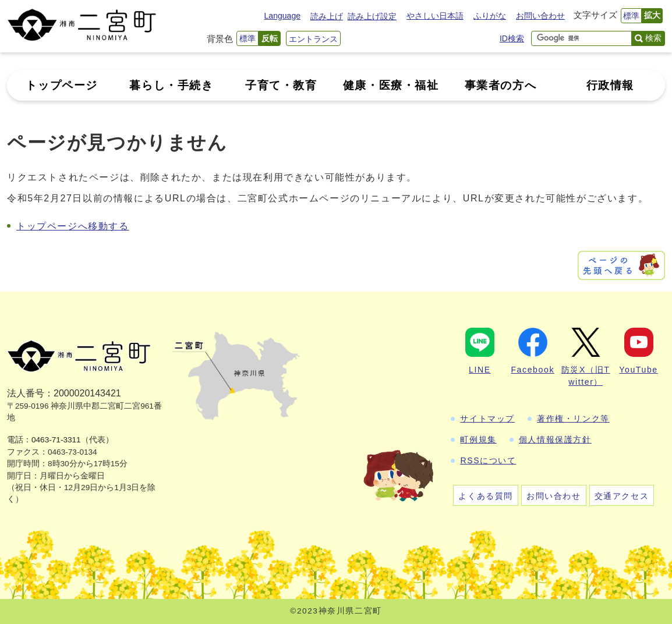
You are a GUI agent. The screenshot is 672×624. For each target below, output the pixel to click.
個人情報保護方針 (555, 439)
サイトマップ (487, 419)
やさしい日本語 (435, 16)
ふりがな (490, 16)
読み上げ (327, 16)
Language (282, 16)
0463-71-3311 (56, 440)
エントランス (313, 39)
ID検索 (512, 38)
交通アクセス (622, 496)
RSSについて (488, 460)
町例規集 (478, 439)
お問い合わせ (540, 16)
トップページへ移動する (73, 226)
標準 (631, 16)
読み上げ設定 (372, 16)
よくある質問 (486, 496)
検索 (653, 38)
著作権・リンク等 (573, 419)
